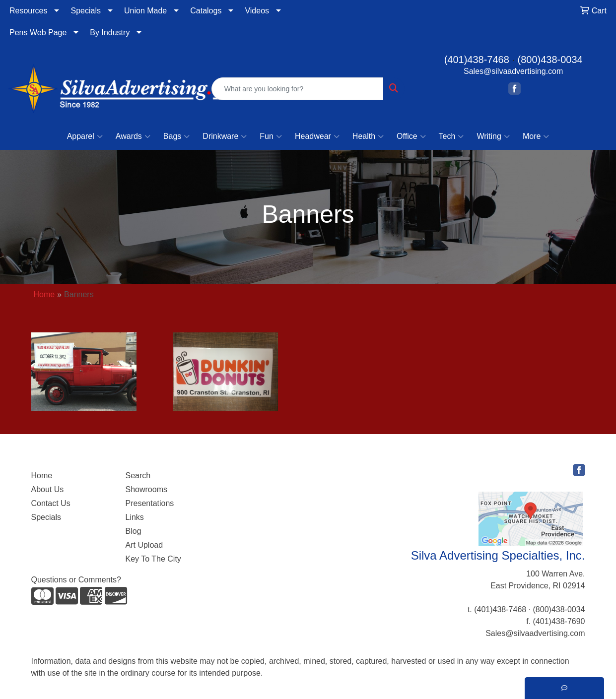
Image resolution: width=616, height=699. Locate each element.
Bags (176, 136)
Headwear (317, 136)
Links (135, 517)
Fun (271, 136)
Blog (134, 531)
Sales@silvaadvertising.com (513, 71)
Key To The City (153, 559)
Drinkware (225, 136)
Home (44, 294)
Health (368, 136)
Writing (493, 136)
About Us (48, 489)
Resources (28, 11)
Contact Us (51, 503)
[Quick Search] (298, 89)
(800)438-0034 (550, 60)
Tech (451, 136)
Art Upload (144, 545)
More (536, 136)
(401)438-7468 (477, 60)
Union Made (145, 11)
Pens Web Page (38, 32)
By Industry (110, 32)
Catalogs (206, 11)
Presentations (150, 503)
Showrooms (146, 489)
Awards (133, 136)
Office (411, 136)
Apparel (85, 136)
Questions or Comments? (76, 580)
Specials (85, 11)
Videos (257, 11)
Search (138, 476)
